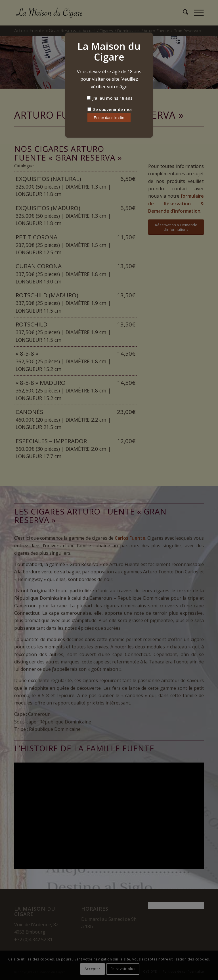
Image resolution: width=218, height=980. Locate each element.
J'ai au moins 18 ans (110, 98)
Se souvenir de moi (110, 109)
